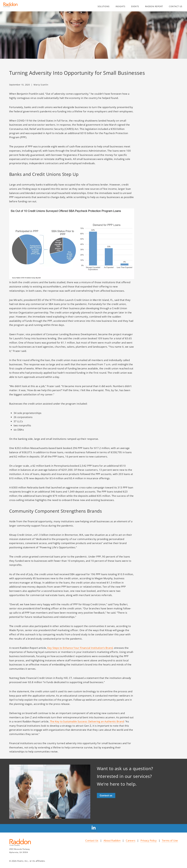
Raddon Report (154, 6)
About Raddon (112, 840)
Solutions (104, 6)
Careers (131, 840)
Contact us (176, 6)
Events (135, 6)
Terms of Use (170, 840)
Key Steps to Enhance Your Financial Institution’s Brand (80, 648)
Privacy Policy (149, 840)
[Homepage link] (10, 6)
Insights (120, 6)
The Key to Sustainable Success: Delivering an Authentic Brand (87, 721)
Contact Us (92, 840)
